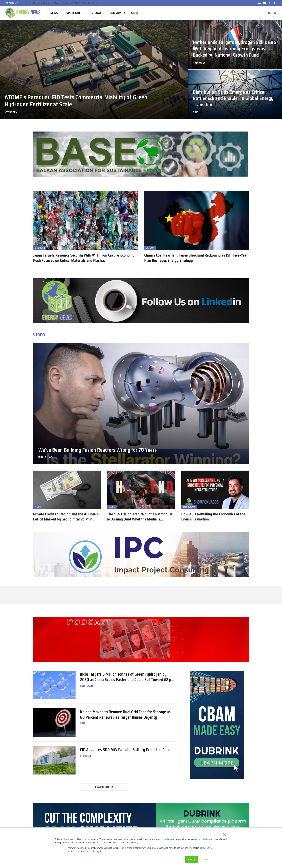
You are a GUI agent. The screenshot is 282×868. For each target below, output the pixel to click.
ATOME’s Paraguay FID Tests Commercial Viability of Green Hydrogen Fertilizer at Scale (76, 101)
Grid (196, 113)
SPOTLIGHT (73, 13)
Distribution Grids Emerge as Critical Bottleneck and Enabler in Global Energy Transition (233, 98)
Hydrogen (11, 113)
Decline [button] (207, 860)
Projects (86, 756)
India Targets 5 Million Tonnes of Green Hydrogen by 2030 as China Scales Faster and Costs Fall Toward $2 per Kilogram (127, 677)
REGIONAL (95, 13)
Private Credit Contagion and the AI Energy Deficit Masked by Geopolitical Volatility (66, 517)
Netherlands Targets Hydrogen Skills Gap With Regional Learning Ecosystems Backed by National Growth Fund (234, 49)
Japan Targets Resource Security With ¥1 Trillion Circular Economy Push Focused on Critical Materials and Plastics (65, 3)
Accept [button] (191, 860)
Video (38, 507)
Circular (40, 248)
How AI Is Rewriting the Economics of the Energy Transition (213, 517)
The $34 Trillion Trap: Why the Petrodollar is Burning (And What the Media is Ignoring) (140, 517)
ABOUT (135, 13)
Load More (104, 787)
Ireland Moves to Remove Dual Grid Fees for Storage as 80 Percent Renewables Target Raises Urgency (125, 715)
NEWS (54, 13)
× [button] (224, 834)
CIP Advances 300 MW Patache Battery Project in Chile (125, 750)
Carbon (150, 248)
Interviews (46, 457)
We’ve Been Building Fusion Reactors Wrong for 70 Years (97, 450)
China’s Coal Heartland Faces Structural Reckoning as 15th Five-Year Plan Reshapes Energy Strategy (196, 258)
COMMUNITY (118, 13)
